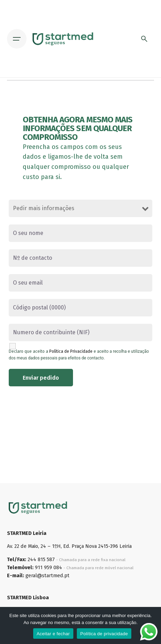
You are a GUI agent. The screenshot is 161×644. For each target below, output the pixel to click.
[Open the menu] (17, 39)
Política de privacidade (104, 634)
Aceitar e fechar (53, 634)
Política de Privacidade (71, 351)
